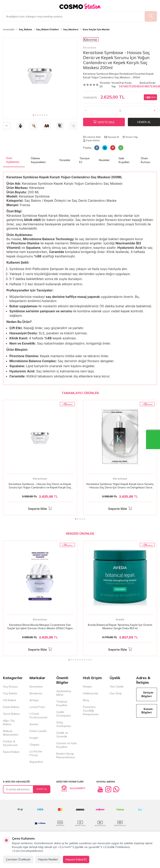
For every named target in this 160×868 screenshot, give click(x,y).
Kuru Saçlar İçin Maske (96, 29)
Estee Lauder (38, 731)
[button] (33, 115)
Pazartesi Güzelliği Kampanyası (91, 711)
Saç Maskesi (71, 29)
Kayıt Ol (42, 789)
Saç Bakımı (25, 29)
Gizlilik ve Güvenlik (62, 735)
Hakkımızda (90, 693)
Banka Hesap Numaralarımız (66, 755)
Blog (86, 700)
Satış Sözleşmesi (64, 724)
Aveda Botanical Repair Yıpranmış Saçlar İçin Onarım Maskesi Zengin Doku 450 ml (120, 627)
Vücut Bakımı (11, 714)
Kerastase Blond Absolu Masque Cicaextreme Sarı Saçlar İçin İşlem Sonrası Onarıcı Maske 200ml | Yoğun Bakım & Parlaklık (40, 627)
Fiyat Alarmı (91, 140)
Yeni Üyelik (117, 687)
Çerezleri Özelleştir (18, 859)
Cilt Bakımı (10, 700)
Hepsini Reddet (48, 859)
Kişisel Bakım (11, 752)
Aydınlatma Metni (64, 693)
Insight (34, 738)
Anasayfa (9, 29)
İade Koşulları (124, 160)
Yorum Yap (115, 84)
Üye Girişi (116, 693)
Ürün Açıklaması (13, 160)
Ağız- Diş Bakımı (9, 722)
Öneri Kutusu (146, 160)
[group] (40, 74)
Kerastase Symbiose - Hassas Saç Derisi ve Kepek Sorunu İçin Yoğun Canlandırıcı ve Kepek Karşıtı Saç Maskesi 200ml (40, 486)
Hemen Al (144, 122)
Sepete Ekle (104, 122)
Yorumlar (65, 160)
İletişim (87, 687)
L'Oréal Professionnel (38, 716)
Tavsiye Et (112, 137)
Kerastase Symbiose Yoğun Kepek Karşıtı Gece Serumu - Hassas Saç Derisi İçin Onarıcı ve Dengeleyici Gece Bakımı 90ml (120, 486)
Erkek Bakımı (11, 707)
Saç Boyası (10, 687)
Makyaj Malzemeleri (11, 733)
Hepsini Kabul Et (76, 859)
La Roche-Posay (36, 753)
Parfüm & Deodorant (10, 743)
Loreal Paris (37, 707)
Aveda (120, 619)
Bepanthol (36, 762)
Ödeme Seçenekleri (38, 160)
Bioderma (36, 693)
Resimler (104, 160)
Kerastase (91, 43)
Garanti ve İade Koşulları (67, 745)
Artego (34, 700)
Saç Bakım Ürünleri (47, 29)
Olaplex (34, 745)
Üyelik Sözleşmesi (64, 714)
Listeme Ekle (92, 137)
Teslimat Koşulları (62, 703)
